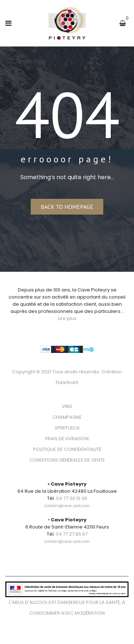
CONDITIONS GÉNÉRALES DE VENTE (67, 460)
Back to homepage (67, 207)
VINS (67, 406)
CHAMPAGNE (67, 417)
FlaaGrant (67, 382)
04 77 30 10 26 (72, 498)
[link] (67, 502)
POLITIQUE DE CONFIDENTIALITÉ (67, 449)
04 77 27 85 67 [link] (72, 534)
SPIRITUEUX (67, 428)
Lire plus (67, 318)
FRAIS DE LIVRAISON (67, 439)
